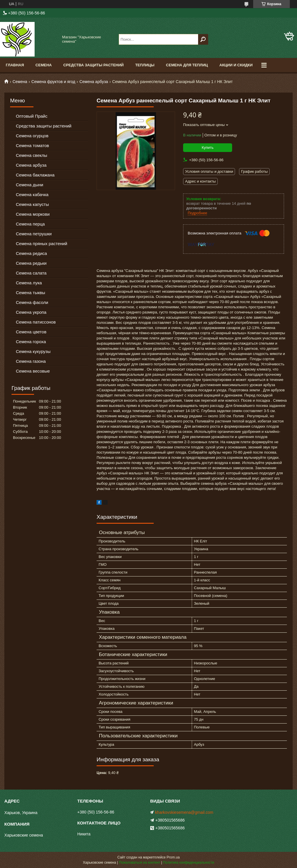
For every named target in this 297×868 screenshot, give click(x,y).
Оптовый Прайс (32, 116)
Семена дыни (30, 185)
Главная (15, 65)
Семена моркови (33, 214)
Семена (44, 65)
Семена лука (29, 283)
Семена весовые (33, 371)
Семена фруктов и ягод (53, 82)
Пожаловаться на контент (139, 863)
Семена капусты (32, 204)
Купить (207, 148)
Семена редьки (31, 263)
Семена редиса (31, 253)
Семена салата (31, 273)
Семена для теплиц (187, 65)
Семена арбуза (94, 82)
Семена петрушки (34, 234)
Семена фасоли (32, 302)
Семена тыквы (31, 293)
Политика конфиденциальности (188, 863)
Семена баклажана (35, 175)
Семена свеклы (32, 155)
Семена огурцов (32, 136)
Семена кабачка (32, 195)
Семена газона (31, 361)
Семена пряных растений (42, 244)
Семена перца (30, 224)
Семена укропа (31, 312)
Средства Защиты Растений (93, 65)
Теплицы (145, 65)
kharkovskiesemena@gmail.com (184, 812)
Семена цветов (31, 332)
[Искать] (203, 39)
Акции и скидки (236, 65)
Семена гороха (31, 342)
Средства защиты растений (44, 126)
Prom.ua (173, 857)
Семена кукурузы (33, 351)
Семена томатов (32, 145)
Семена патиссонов (36, 322)
